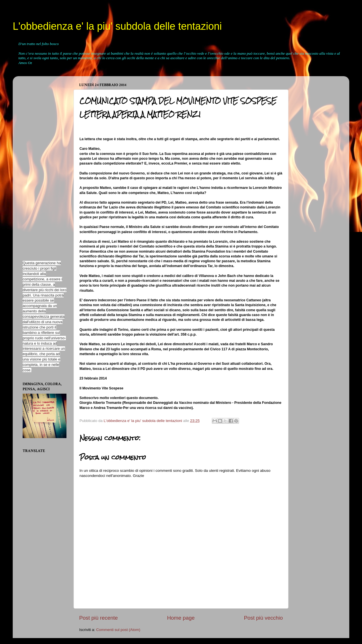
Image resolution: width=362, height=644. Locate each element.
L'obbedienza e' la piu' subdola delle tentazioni (117, 26)
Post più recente (99, 618)
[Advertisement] (40, 165)
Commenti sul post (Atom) (118, 630)
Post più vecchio (263, 618)
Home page (181, 618)
